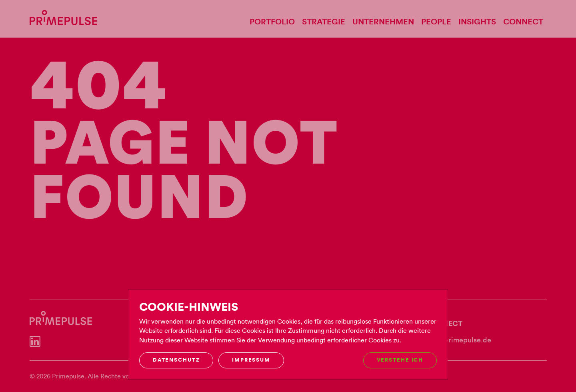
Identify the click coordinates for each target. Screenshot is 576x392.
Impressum (251, 360)
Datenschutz (176, 360)
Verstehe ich (400, 360)
